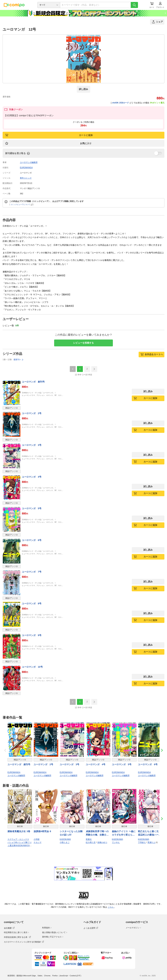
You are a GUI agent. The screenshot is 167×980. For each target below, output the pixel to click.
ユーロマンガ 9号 (32, 635)
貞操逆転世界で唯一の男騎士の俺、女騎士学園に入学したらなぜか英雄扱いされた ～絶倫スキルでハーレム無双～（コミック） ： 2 (98, 833)
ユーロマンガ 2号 (32, 413)
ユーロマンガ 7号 (32, 572)
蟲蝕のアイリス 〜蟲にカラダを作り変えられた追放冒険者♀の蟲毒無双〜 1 (124, 833)
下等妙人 (142, 842)
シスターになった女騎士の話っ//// (71, 833)
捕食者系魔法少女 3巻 (19, 831)
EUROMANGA (26, 168)
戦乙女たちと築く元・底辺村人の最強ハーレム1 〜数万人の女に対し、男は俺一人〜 (150, 833)
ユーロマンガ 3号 (32, 445)
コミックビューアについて (22, 204)
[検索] (134, 5)
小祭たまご (65, 842)
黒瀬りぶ (152, 842)
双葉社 (89, 839)
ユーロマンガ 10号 (32, 667)
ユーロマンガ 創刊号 (33, 382)
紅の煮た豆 (91, 842)
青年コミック (26, 178)
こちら (111, 907)
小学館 (37, 839)
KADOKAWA (65, 839)
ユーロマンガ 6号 (32, 540)
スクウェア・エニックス (18, 839)
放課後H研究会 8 (42, 831)
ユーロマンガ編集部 (29, 162)
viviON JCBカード (122, 103)
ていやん (116, 842)
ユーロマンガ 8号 (32, 604)
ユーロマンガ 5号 (32, 508)
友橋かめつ (102, 842)
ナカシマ (38, 842)
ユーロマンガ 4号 (32, 477)
